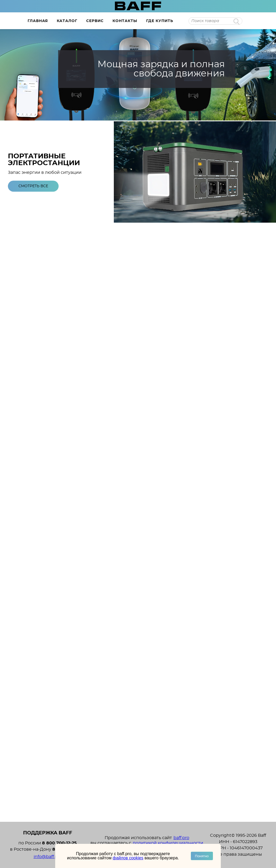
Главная (38, 21)
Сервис (95, 21)
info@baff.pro (48, 857)
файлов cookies (128, 858)
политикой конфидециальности (168, 843)
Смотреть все (33, 186)
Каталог (67, 21)
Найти (236, 22)
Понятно (202, 856)
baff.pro (181, 838)
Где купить (160, 21)
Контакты (125, 21)
